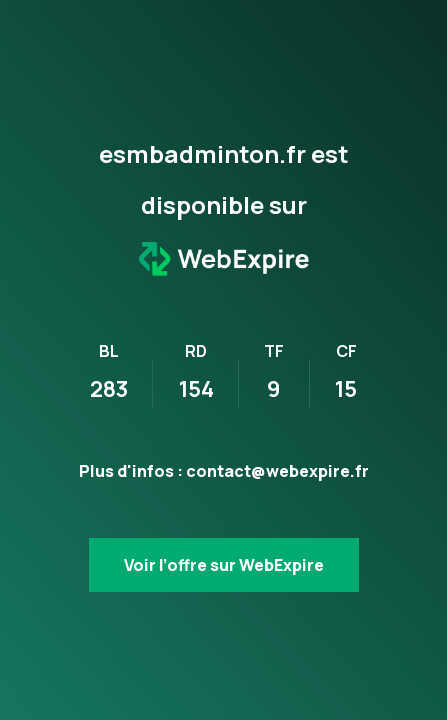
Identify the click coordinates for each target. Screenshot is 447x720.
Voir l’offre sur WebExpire (224, 565)
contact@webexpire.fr (277, 471)
